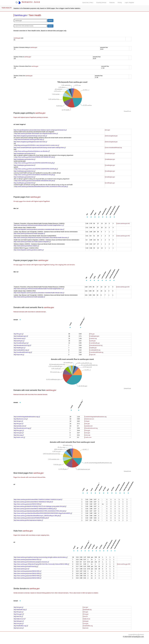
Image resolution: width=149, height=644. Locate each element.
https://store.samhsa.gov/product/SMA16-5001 (27, 571)
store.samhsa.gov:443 (124, 223)
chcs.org (88, 435)
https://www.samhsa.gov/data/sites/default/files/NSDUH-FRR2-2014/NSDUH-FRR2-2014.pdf (41, 186)
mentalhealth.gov (95, 343)
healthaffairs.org (88, 626)
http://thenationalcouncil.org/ (22, 345)
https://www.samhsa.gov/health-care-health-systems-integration (32, 242)
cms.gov (88, 433)
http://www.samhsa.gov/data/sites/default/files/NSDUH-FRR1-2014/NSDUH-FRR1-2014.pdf (40, 511)
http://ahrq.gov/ (19, 621)
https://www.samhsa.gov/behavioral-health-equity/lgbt (29, 233)
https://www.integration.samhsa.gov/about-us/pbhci (29, 250)
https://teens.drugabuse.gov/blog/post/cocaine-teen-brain (30, 142)
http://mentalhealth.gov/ (21, 343)
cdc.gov (86, 607)
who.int (86, 616)
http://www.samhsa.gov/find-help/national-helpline (28, 520)
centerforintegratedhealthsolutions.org (96, 417)
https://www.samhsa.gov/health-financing (26, 566)
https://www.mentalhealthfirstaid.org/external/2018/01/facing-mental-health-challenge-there (40, 148)
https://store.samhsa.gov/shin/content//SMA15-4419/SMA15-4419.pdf (35, 175)
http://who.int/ (18, 616)
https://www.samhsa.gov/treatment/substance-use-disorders (32, 151)
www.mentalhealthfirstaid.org (114, 148)
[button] (87, 217)
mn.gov (108, 130)
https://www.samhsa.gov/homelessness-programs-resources (31, 562)
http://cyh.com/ (19, 628)
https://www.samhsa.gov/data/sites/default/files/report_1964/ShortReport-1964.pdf (37, 516)
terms (136, 635)
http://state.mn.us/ (20, 619)
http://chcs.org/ (19, 435)
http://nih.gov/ (18, 421)
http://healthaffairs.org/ (21, 626)
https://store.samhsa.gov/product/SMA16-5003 (27, 576)
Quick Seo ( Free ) (88, 3)
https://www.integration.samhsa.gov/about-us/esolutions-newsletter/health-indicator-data (39, 229)
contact (131, 635)
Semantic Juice (28, 2)
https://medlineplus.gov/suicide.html (24, 154)
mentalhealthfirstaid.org (97, 352)
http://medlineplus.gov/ (21, 336)
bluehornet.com (90, 419)
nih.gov (87, 421)
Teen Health (35, 15)
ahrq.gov (86, 621)
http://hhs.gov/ (19, 334)
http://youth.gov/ (19, 341)
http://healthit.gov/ (20, 348)
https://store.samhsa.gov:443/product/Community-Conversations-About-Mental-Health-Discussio (41, 238)
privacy (141, 635)
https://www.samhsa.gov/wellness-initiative (26, 246)
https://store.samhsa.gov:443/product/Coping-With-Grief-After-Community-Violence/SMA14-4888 (41, 564)
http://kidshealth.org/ (20, 610)
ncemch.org (93, 338)
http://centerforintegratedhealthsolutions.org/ (27, 417)
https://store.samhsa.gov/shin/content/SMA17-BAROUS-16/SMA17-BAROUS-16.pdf (38, 500)
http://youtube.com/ (20, 426)
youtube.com (89, 426)
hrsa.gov (88, 431)
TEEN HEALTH (7, 8)
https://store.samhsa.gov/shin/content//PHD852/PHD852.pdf (31, 518)
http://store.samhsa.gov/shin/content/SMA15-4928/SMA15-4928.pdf (33, 502)
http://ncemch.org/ (20, 338)
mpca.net (93, 355)
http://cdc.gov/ (18, 607)
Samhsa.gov (21, 15)
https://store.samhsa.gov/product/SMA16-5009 (27, 504)
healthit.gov (93, 348)
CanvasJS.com (127, 111)
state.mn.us (87, 619)
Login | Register (129, 3)
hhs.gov (92, 334)
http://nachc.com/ (19, 437)
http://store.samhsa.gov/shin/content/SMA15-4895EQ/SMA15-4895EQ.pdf (35, 509)
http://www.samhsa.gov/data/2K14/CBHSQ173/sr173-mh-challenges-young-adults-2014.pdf (40, 506)
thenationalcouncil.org (96, 345)
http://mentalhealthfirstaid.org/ (23, 352)
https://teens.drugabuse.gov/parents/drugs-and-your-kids (30, 136)
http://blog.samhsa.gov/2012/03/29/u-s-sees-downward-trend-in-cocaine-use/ (37, 145)
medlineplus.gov (110, 154)
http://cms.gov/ (19, 433)
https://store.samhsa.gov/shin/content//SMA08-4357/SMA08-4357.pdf (35, 157)
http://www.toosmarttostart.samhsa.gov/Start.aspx (29, 139)
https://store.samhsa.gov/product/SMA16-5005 (27, 578)
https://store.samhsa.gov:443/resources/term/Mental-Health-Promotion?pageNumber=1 (39, 225)
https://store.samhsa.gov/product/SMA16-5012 (27, 560)
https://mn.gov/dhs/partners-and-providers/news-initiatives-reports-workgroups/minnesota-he (40, 130)
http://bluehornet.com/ (21, 419)
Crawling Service (101, 3)
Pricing (120, 3)
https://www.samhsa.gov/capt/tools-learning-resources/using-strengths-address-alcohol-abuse (41, 557)
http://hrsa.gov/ (19, 431)
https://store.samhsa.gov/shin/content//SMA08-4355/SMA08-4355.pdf (35, 181)
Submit (50, 21)
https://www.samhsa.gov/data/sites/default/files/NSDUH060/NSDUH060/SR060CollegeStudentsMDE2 (43, 513)
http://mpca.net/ (19, 355)
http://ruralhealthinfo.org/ (21, 350)
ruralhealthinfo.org (95, 350)
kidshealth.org (88, 610)
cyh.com (86, 628)
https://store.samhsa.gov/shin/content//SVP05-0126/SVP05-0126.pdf (35, 163)
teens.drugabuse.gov (112, 136)
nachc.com (88, 437)
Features (112, 3)
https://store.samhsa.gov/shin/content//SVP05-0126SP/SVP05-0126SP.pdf (36, 169)
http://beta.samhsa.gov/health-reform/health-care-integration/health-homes (36, 134)
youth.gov (93, 341)
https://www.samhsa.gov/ (21, 569)
